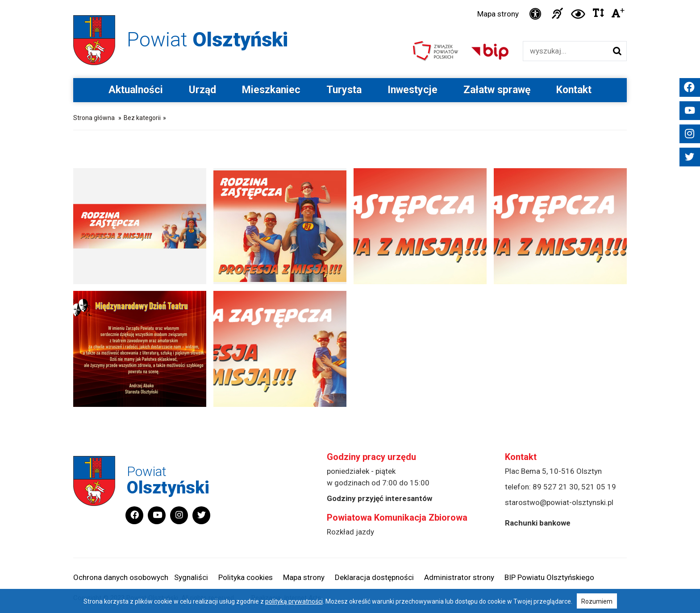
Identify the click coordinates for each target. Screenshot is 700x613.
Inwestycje (412, 90)
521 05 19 (599, 487)
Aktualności (136, 90)
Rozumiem (597, 601)
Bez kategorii (142, 118)
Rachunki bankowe (538, 523)
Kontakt (574, 90)
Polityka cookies (246, 577)
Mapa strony (498, 14)
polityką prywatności (294, 601)
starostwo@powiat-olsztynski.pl (559, 502)
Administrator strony (459, 577)
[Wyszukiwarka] (565, 51)
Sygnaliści (191, 577)
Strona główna (94, 118)
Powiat (207, 39)
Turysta (344, 90)
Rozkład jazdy (350, 532)
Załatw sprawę (497, 90)
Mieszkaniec (271, 90)
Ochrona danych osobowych (121, 577)
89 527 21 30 (555, 487)
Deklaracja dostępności (374, 577)
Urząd (202, 90)
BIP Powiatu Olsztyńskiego (549, 577)
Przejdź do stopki (350, 0)
